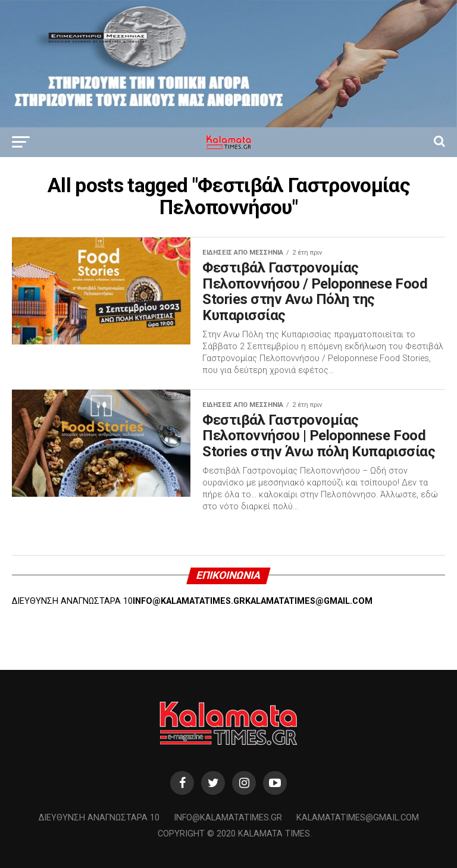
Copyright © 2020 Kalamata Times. (235, 834)
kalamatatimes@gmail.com (358, 818)
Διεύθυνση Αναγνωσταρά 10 (99, 818)
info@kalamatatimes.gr (228, 818)
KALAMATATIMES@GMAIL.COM (309, 601)
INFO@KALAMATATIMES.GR (189, 601)
